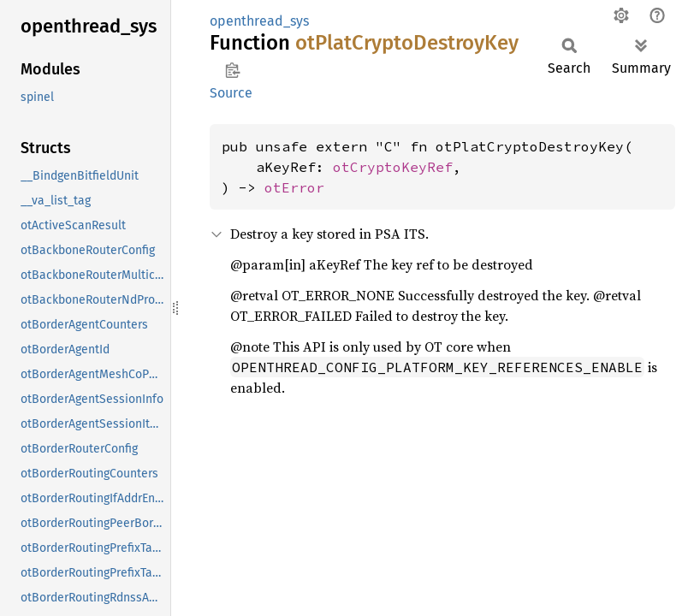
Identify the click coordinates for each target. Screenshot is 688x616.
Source (231, 93)
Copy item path (232, 70)
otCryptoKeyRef (393, 167)
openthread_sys (259, 21)
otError (294, 187)
